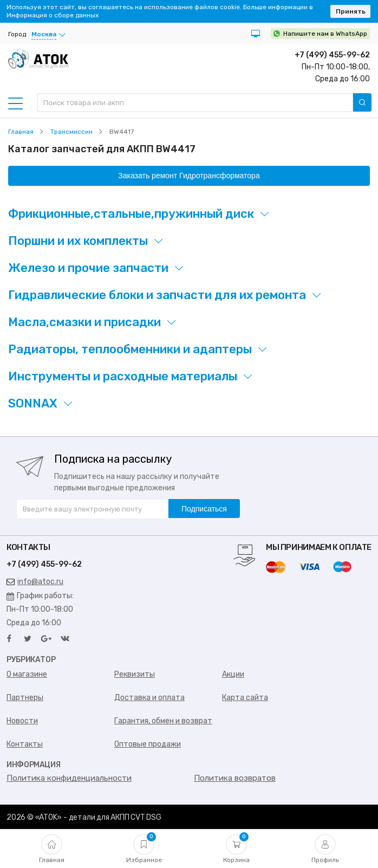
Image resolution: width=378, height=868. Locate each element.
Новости (22, 721)
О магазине (27, 674)
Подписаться (204, 509)
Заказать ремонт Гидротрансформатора (189, 176)
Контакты (25, 744)
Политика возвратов (235, 778)
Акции (233, 674)
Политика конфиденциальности (69, 778)
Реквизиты (135, 674)
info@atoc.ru (35, 582)
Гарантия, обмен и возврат (163, 721)
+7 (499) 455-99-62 (332, 55)
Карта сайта (245, 698)
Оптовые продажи (148, 744)
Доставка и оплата (149, 698)
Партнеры (25, 698)
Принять (351, 11)
